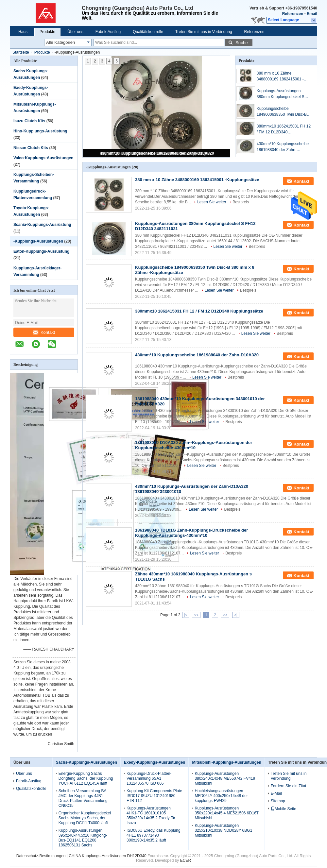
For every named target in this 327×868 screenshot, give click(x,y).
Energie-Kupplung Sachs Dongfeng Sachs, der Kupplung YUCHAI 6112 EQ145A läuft (86, 778)
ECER (186, 860)
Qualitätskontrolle (148, 32)
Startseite (21, 52)
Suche (242, 43)
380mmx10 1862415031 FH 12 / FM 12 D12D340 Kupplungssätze (284, 129)
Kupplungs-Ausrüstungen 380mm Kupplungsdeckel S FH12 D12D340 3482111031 (282, 94)
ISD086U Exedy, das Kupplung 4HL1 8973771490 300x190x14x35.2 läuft (154, 835)
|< (186, 615)
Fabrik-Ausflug (108, 32)
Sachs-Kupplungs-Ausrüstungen (86, 762)
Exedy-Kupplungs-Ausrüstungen (155, 762)
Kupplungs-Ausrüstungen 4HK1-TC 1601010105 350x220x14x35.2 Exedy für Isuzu (151, 816)
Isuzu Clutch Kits (29, 121)
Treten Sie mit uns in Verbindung (204, 32)
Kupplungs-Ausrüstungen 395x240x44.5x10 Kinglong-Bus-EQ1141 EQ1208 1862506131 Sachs (83, 838)
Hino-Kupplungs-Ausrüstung (40, 131)
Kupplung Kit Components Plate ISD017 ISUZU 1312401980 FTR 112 (154, 796)
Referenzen (293, 14)
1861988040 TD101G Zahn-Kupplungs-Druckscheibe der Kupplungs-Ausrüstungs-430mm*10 (191, 533)
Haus (23, 32)
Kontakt (44, 332)
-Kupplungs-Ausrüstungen (38, 241)
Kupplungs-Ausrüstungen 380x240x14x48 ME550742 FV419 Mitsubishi (225, 778)
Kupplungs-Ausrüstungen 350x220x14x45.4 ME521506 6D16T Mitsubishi (226, 813)
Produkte (47, 32)
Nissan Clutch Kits (31, 148)
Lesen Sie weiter (212, 202)
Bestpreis (241, 202)
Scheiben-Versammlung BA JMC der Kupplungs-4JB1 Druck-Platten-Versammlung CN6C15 (83, 798)
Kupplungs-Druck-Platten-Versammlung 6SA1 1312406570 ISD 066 (149, 778)
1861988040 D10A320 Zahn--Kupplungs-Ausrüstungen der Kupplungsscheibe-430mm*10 (194, 445)
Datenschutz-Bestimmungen (41, 856)
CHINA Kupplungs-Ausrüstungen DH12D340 (108, 856)
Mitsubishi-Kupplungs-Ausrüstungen (226, 762)
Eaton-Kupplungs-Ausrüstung (41, 251)
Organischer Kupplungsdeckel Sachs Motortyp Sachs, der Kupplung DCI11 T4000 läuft (85, 818)
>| (236, 615)
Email (312, 14)
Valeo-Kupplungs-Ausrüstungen (43, 158)
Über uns (75, 32)
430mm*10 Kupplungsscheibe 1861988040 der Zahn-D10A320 (157, 153)
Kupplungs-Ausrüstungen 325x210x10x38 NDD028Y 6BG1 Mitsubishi (223, 830)
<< (196, 615)
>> (225, 615)
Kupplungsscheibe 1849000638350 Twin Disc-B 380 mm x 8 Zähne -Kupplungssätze (282, 112)
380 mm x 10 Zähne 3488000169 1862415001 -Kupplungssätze (280, 77)
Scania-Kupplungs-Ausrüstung (42, 225)
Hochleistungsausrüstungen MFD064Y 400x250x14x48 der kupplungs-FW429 (221, 796)
